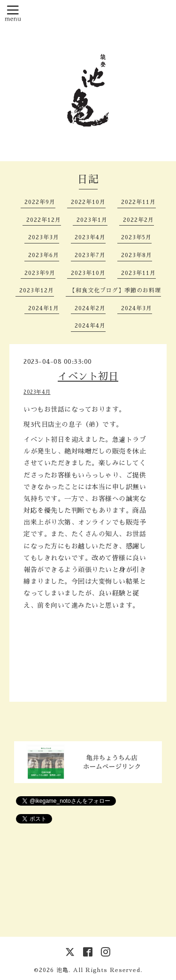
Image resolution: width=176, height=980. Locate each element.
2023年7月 (90, 255)
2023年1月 (92, 220)
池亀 (62, 970)
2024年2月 (90, 308)
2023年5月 (136, 237)
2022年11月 (138, 202)
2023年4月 (90, 237)
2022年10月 (88, 202)
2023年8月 (137, 255)
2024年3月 (137, 308)
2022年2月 (138, 220)
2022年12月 (44, 220)
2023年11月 (138, 273)
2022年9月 (40, 202)
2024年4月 (90, 326)
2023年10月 (88, 273)
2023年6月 (44, 255)
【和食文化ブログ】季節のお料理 (115, 290)
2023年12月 (37, 290)
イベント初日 (88, 376)
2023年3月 (44, 237)
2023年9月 (40, 273)
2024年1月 (44, 308)
